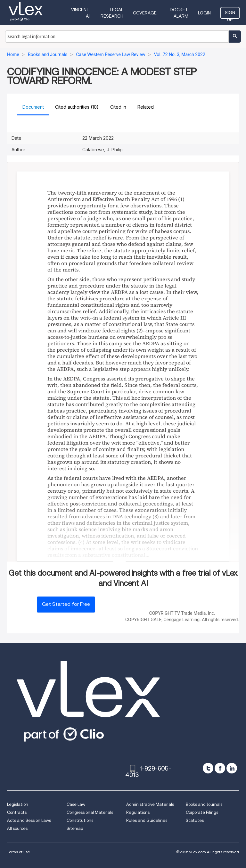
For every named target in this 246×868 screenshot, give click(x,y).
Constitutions (80, 820)
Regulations (138, 812)
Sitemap (75, 828)
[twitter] (208, 768)
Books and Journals (204, 804)
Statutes (195, 820)
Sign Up (230, 14)
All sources (17, 828)
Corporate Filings (202, 812)
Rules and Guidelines (147, 820)
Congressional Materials (90, 812)
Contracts (17, 812)
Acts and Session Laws (29, 820)
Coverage (145, 13)
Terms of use (18, 852)
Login (204, 13)
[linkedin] (232, 768)
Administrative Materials (150, 804)
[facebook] (220, 768)
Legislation (18, 804)
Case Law (76, 804)
